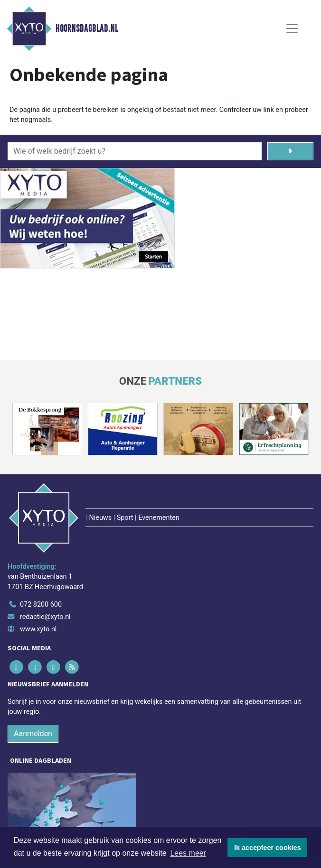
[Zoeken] (290, 151)
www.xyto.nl (38, 629)
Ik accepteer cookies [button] (268, 848)
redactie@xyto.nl (45, 617)
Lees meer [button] (188, 853)
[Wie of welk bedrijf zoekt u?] (135, 151)
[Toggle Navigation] (292, 28)
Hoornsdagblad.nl (87, 28)
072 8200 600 (41, 605)
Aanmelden (33, 734)
